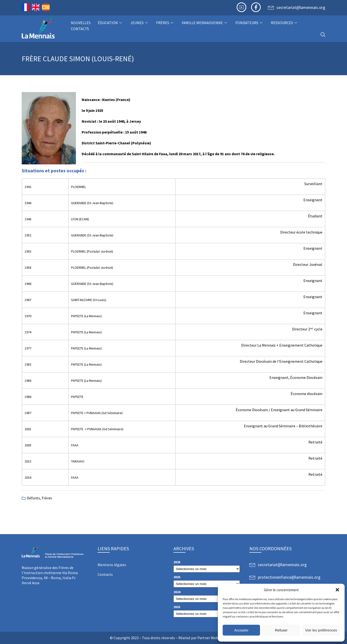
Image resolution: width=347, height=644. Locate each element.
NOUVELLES (81, 23)
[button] (337, 590)
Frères (165, 23)
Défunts (33, 498)
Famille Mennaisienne (205, 23)
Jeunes (140, 23)
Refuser (281, 630)
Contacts (80, 29)
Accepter (241, 630)
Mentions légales (112, 565)
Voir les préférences (321, 630)
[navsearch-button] (323, 35)
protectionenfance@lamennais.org (289, 577)
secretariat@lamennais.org (301, 7)
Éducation (110, 23)
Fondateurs (250, 23)
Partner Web (208, 638)
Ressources (285, 23)
